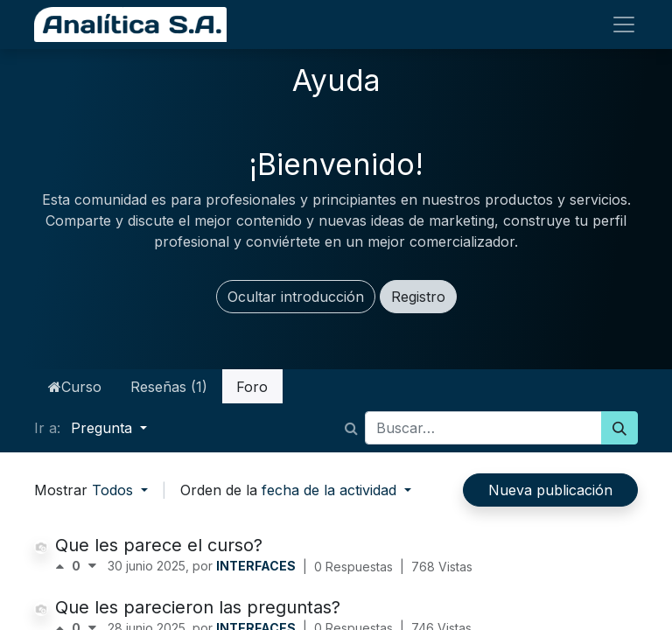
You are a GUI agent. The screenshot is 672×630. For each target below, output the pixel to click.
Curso (75, 387)
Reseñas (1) (169, 387)
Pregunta (104, 428)
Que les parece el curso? (159, 545)
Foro (252, 387)
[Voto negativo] (92, 566)
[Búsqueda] (619, 428)
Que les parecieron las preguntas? (198, 607)
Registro (418, 297)
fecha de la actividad (331, 490)
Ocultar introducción (296, 297)
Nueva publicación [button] (550, 490)
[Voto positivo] (63, 566)
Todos (115, 490)
